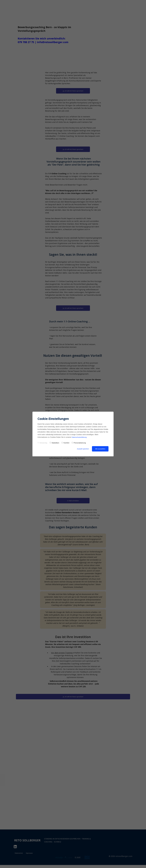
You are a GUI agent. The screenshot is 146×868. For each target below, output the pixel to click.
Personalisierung (79, 443)
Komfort (65, 443)
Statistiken (54, 443)
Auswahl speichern (83, 449)
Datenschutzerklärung (80, 437)
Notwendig (42, 443)
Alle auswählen (100, 449)
